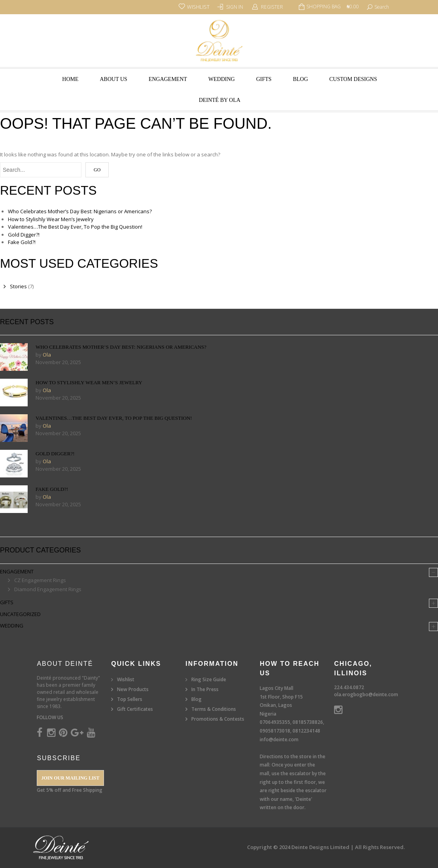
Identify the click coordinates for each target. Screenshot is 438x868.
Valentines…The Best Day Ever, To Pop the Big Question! (75, 227)
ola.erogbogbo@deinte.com (366, 694)
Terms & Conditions (214, 709)
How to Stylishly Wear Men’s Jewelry (51, 219)
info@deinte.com (279, 739)
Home (70, 79)
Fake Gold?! (22, 242)
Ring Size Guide (209, 679)
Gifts (264, 79)
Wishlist (126, 679)
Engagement (168, 79)
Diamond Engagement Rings (48, 589)
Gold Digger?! (24, 235)
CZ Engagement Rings (40, 580)
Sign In (235, 7)
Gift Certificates (135, 709)
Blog (300, 79)
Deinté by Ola (220, 100)
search (382, 7)
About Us (114, 79)
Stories (18, 286)
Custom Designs (353, 79)
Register (272, 7)
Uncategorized (20, 614)
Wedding (222, 79)
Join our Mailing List (70, 778)
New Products (133, 689)
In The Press (205, 689)
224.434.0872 (349, 687)
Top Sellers (130, 699)
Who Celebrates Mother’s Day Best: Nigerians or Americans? (80, 211)
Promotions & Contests (218, 719)
